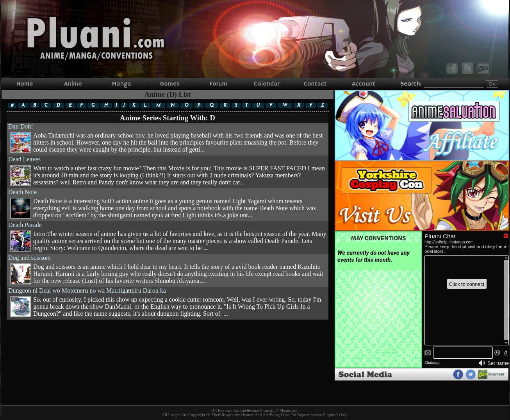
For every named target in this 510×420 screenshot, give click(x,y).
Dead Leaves (168, 171)
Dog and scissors (168, 269)
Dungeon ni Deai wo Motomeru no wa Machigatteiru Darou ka (168, 302)
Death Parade (168, 237)
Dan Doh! (168, 138)
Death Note (168, 204)
